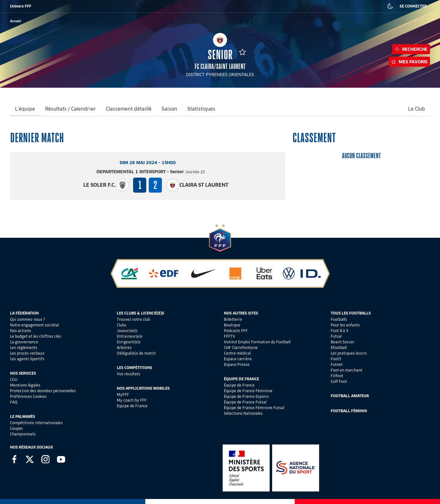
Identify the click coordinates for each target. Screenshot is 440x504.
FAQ (14, 402)
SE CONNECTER (413, 6)
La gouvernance (24, 342)
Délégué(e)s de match (136, 353)
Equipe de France (132, 406)
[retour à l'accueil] (16, 21)
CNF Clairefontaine (241, 348)
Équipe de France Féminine (248, 391)
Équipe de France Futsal (245, 402)
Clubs (122, 325)
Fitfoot (337, 376)
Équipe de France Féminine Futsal (254, 408)
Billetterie (233, 319)
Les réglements (24, 348)
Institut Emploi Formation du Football (257, 342)
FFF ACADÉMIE (112, 6)
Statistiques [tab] (201, 109)
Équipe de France (239, 385)
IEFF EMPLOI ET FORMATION (171, 6)
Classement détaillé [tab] (129, 109)
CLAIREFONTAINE (212, 6)
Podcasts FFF (236, 331)
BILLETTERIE (33, 6)
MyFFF (123, 395)
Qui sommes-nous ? (28, 319)
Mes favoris (409, 62)
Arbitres (124, 348)
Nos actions (21, 331)
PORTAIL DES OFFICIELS (281, 6)
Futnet (337, 364)
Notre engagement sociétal (34, 325)
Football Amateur (350, 396)
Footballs (339, 319)
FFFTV (230, 336)
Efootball (339, 348)
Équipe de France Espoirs (246, 396)
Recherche (411, 49)
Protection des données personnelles (43, 391)
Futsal (336, 336)
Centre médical (237, 353)
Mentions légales (25, 385)
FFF (13, 6)
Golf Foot (339, 381)
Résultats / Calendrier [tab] (70, 109)
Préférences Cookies (28, 396)
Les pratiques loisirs (349, 353)
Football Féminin (349, 411)
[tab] (312, 109)
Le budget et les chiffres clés (36, 336)
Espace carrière (238, 359)
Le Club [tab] (417, 109)
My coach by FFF (132, 400)
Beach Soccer (343, 342)
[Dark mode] (390, 6)
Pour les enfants (345, 325)
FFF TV (136, 6)
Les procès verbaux (27, 353)
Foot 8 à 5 (339, 331)
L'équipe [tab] (25, 109)
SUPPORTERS (83, 6)
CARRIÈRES (315, 6)
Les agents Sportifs (27, 359)
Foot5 (336, 359)
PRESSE (337, 6)
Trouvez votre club (133, 319)
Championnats (23, 434)
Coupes (16, 428)
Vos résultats (129, 374)
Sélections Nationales (243, 413)
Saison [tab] (169, 109)
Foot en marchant (347, 370)
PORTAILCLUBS (244, 6)
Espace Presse (237, 364)
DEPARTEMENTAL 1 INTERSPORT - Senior (151, 172)
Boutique (232, 325)
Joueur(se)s (127, 331)
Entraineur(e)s (130, 336)
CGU (14, 379)
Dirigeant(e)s (129, 342)
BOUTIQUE (57, 6)
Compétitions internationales (36, 423)
